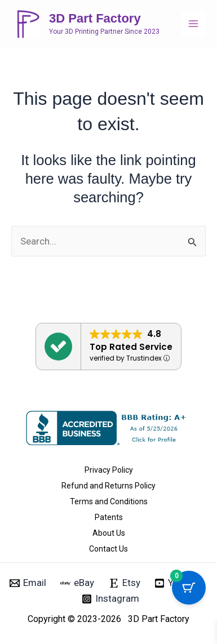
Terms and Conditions (109, 501)
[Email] (28, 583)
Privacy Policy (109, 470)
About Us (109, 533)
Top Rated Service (131, 347)
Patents (109, 517)
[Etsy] (125, 583)
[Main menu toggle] (193, 24)
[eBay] (77, 583)
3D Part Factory (95, 18)
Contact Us (108, 549)
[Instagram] (110, 599)
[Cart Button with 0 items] (189, 588)
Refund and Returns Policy (108, 486)
